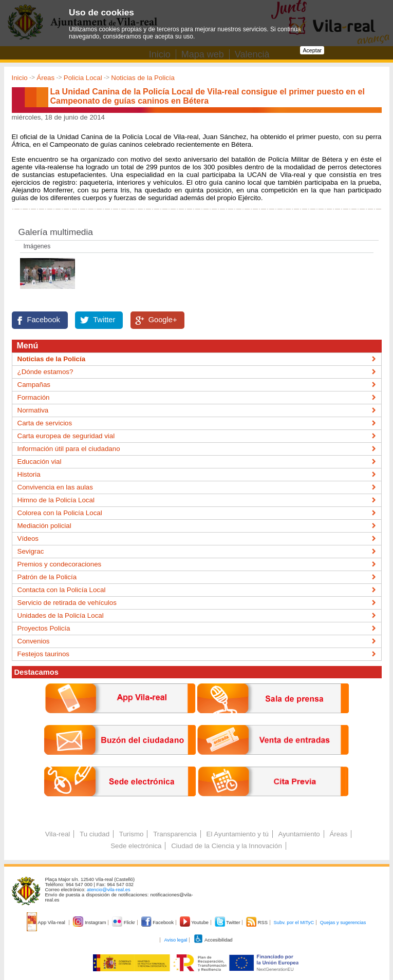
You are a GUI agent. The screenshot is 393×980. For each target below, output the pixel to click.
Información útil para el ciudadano (69, 449)
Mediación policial (44, 526)
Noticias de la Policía (143, 78)
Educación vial (40, 462)
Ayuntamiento (299, 834)
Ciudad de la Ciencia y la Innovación (227, 846)
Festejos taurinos (44, 654)
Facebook (44, 320)
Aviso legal (175, 940)
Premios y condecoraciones (60, 564)
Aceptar (312, 50)
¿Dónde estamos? (45, 372)
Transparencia (175, 834)
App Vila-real (47, 923)
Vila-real (58, 834)
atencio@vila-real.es (109, 890)
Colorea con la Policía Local (60, 513)
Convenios (34, 641)
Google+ (163, 320)
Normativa (33, 410)
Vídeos (28, 538)
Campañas (34, 385)
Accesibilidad (213, 940)
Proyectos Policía (44, 628)
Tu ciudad (95, 834)
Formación (34, 397)
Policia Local (83, 78)
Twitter (104, 320)
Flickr (124, 923)
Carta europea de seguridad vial (66, 436)
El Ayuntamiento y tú (238, 834)
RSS (257, 923)
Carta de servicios (45, 423)
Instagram (90, 923)
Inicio (20, 78)
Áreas (45, 78)
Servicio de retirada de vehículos (67, 603)
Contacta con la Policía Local (62, 590)
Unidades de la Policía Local (61, 615)
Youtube (195, 923)
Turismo (132, 834)
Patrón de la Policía (47, 577)
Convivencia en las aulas (55, 487)
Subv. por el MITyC (294, 923)
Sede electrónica (136, 846)
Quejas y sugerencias (343, 923)
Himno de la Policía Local (56, 500)
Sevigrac (31, 551)
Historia (29, 474)
